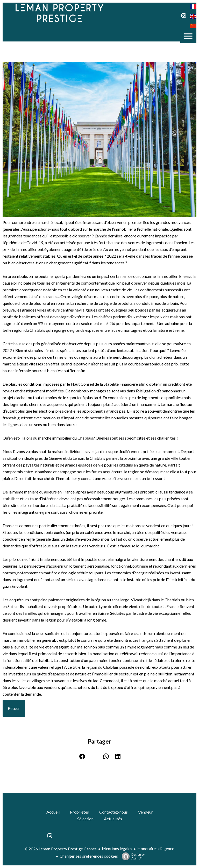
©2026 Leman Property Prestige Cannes (61, 849)
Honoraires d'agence (156, 848)
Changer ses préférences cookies (89, 856)
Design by (132, 856)
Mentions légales (117, 848)
